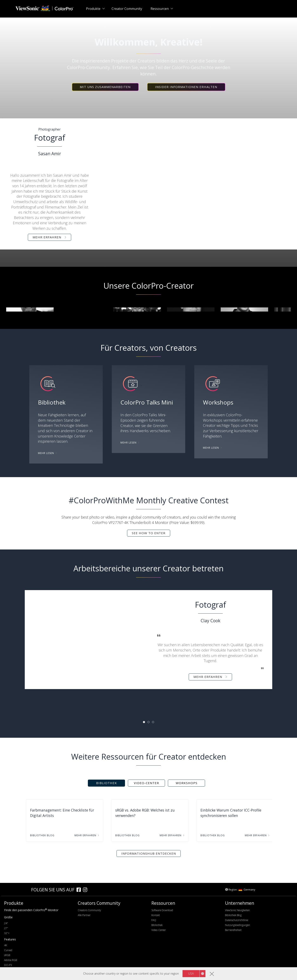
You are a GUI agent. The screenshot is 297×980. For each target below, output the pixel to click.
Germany (247, 889)
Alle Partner (84, 915)
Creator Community (127, 9)
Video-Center (159, 930)
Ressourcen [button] (160, 9)
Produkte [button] (93, 9)
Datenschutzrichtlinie (237, 920)
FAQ (154, 920)
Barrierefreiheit (233, 930)
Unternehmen (240, 903)
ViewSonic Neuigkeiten (237, 910)
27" (6, 928)
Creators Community (89, 910)
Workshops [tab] (187, 783)
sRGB (7, 955)
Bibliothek (157, 925)
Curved (8, 950)
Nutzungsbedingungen (237, 925)
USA (191, 974)
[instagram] (86, 890)
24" (6, 923)
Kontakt (156, 915)
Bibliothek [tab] (107, 783)
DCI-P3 (8, 965)
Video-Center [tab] (146, 783)
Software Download (162, 910)
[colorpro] (17, 890)
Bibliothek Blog (233, 915)
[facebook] (80, 890)
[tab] (144, 722)
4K (6, 945)
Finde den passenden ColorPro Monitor (31, 910)
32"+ (7, 933)
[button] (105, 87)
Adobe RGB (11, 960)
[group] (30, 309)
